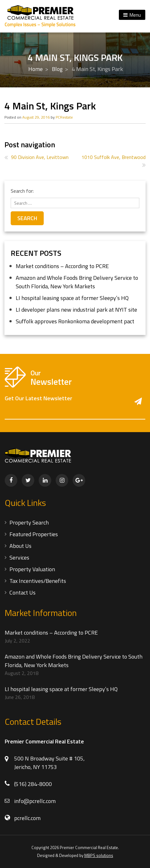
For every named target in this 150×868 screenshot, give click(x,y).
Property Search (29, 522)
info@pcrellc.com (35, 801)
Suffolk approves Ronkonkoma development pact (75, 321)
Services (19, 557)
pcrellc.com (27, 818)
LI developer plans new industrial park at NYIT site (76, 310)
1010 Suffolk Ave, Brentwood (114, 157)
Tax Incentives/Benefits (38, 581)
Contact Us (22, 592)
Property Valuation (32, 569)
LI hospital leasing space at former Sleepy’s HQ (72, 298)
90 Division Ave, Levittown (40, 157)
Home (36, 69)
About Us (20, 546)
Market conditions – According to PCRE (62, 266)
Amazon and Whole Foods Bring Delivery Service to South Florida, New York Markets (77, 282)
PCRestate (64, 117)
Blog (57, 69)
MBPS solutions (99, 855)
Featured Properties (34, 534)
